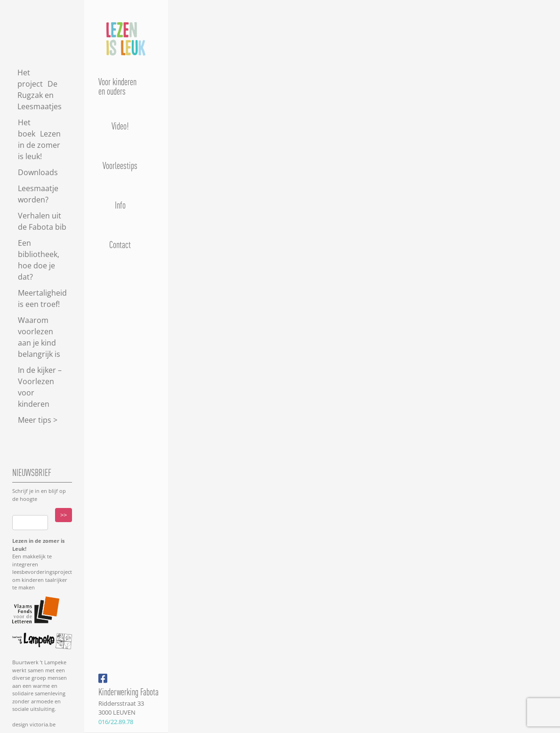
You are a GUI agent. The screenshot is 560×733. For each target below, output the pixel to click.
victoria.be (42, 724)
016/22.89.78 (116, 722)
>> (64, 515)
